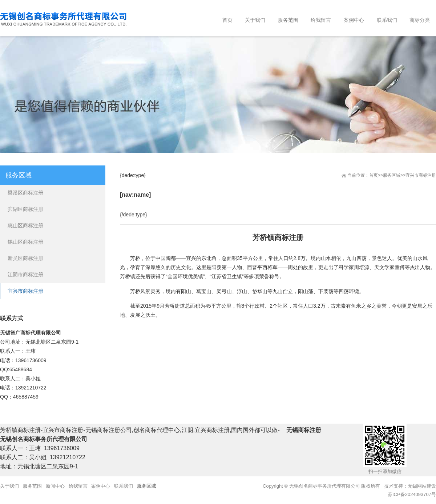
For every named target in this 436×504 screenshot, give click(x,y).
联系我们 (124, 486)
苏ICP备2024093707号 (412, 494)
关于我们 (9, 486)
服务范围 (32, 486)
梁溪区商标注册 (25, 193)
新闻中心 (55, 486)
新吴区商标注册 (25, 258)
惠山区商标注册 (25, 225)
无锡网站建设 (422, 486)
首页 (374, 175)
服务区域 (392, 175)
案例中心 (101, 486)
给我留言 (78, 486)
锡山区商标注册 (25, 242)
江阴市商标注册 (25, 275)
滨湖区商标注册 (25, 209)
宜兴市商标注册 (421, 175)
